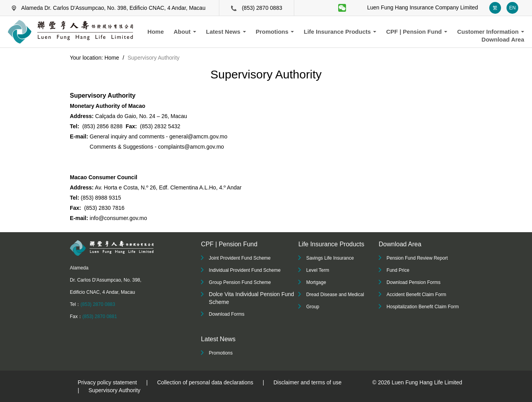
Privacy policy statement (107, 382)
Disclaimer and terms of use (308, 382)
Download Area (503, 39)
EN (513, 8)
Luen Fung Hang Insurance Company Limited (423, 7)
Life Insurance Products (340, 32)
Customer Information (491, 32)
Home (156, 32)
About (185, 32)
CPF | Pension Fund (417, 32)
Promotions (275, 32)
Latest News (226, 32)
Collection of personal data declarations (205, 382)
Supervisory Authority (115, 390)
